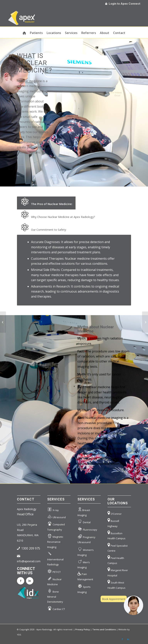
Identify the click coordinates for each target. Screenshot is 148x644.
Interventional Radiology (55, 558)
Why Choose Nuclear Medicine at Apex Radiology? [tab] (58, 215)
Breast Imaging (84, 512)
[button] (122, 605)
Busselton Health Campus (116, 535)
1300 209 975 (31, 548)
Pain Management (85, 576)
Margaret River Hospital (118, 572)
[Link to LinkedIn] (128, 639)
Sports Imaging (84, 588)
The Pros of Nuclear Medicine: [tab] (46, 202)
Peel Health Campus (116, 560)
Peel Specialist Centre (118, 547)
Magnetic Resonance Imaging (55, 541)
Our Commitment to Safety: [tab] (43, 228)
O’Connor (115, 513)
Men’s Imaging (84, 564)
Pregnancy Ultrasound (86, 539)
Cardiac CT (56, 608)
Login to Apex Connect (123, 4)
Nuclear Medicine (54, 581)
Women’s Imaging (86, 551)
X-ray (53, 509)
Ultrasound (56, 517)
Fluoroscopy (87, 529)
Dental (84, 522)
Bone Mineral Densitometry (55, 596)
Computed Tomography (56, 526)
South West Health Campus (116, 584)
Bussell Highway (113, 522)
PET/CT (54, 571)
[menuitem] (24, 32)
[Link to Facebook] (122, 639)
